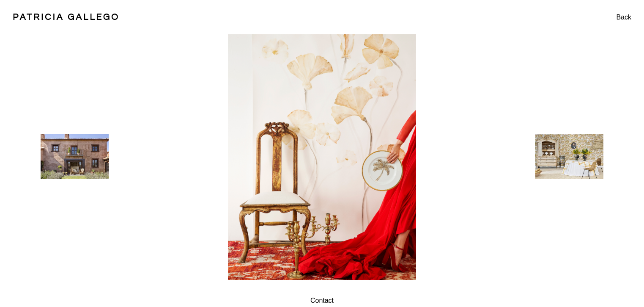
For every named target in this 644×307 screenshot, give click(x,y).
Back (624, 17)
